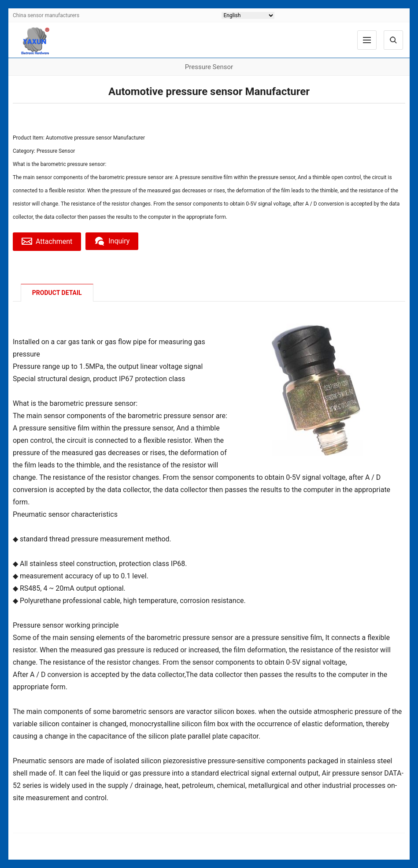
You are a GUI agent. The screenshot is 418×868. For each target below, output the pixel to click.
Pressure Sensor (56, 151)
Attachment (47, 241)
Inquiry (112, 241)
